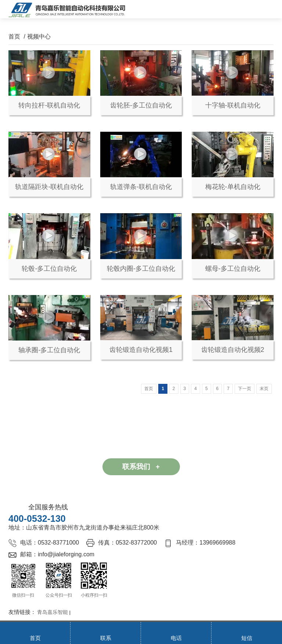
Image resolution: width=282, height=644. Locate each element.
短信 (247, 638)
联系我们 (141, 467)
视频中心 (39, 37)
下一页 (245, 389)
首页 (14, 37)
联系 (106, 638)
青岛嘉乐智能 (53, 612)
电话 (176, 638)
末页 (264, 389)
